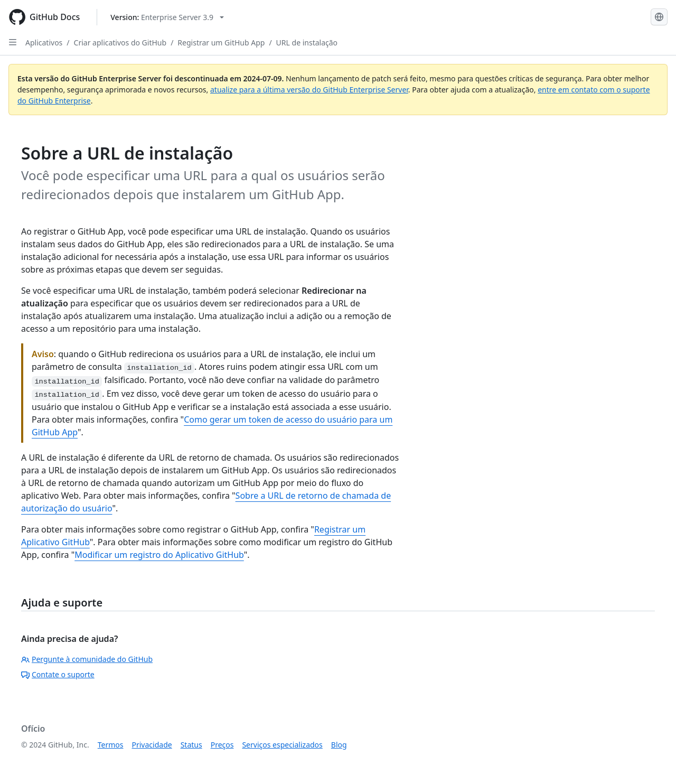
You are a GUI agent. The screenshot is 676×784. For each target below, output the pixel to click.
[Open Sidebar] (13, 42)
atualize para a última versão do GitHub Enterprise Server (309, 90)
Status (191, 745)
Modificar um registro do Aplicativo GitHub (159, 555)
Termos (111, 745)
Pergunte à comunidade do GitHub (87, 659)
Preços (222, 745)
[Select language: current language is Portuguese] (659, 17)
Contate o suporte (58, 674)
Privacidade (152, 745)
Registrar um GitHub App (221, 43)
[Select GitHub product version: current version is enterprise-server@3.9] (167, 17)
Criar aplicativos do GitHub (120, 43)
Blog (339, 745)
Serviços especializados (282, 745)
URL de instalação (307, 43)
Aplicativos (44, 43)
